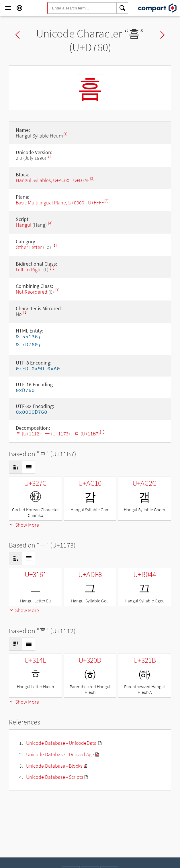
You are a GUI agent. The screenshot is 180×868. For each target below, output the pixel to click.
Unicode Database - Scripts (55, 777)
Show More (24, 525)
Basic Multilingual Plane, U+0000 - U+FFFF (60, 203)
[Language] (19, 8)
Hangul (24, 225)
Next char (163, 35)
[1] (65, 134)
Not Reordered (32, 292)
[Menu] (8, 8)
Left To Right (29, 269)
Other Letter (29, 247)
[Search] (122, 8)
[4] (50, 223)
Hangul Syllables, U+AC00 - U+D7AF (53, 180)
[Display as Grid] (15, 467)
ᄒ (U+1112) (28, 434)
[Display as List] (29, 467)
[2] (49, 156)
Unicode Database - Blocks (54, 766)
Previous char (17, 35)
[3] (92, 179)
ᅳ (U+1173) (57, 434)
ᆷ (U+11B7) (87, 434)
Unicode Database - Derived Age (60, 754)
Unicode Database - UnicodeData (61, 743)
